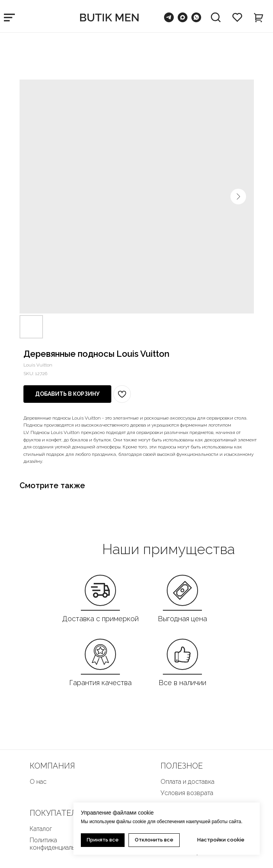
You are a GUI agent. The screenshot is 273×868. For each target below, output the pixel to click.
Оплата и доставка (187, 782)
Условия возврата (187, 793)
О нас (38, 782)
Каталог (41, 829)
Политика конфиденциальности (61, 844)
